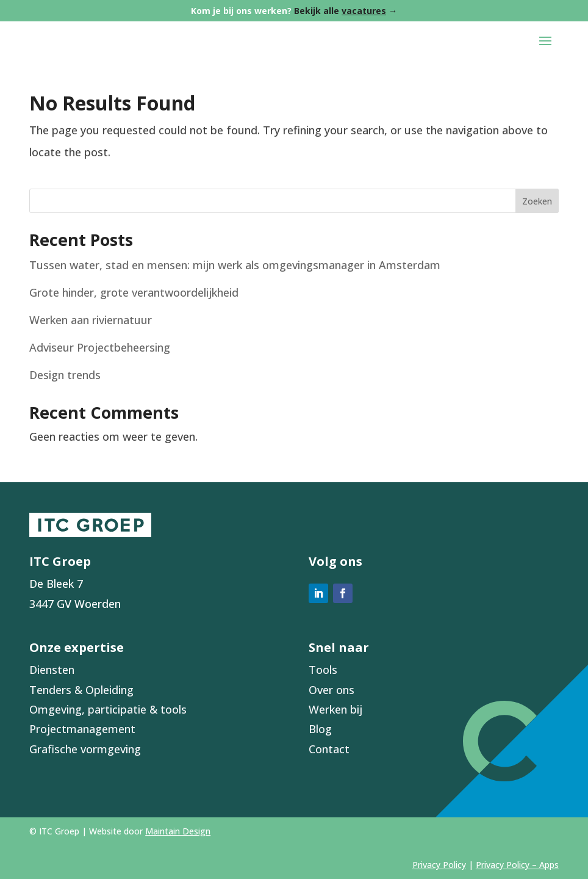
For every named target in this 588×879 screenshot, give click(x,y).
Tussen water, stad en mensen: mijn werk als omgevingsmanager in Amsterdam (235, 265)
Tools (323, 670)
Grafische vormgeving (85, 749)
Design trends (65, 375)
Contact (329, 749)
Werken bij (335, 709)
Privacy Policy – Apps (517, 865)
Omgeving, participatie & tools (108, 709)
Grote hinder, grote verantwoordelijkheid (134, 292)
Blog (320, 729)
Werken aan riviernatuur (91, 320)
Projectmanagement (82, 729)
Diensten (52, 670)
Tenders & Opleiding (81, 690)
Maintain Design (178, 831)
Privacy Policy (439, 865)
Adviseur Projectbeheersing (100, 347)
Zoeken (537, 201)
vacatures (364, 11)
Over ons (332, 690)
